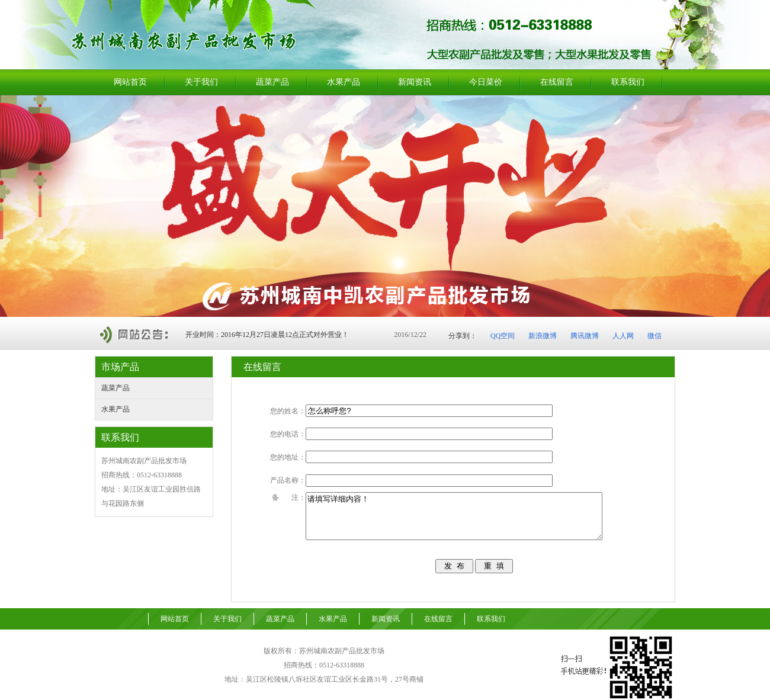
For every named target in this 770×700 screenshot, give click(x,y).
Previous (9, 206)
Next (758, 206)
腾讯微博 (585, 336)
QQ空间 (503, 336)
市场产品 (120, 367)
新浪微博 (543, 336)
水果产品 (115, 409)
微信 (654, 336)
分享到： (463, 336)
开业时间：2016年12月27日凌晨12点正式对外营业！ (267, 335)
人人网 (623, 336)
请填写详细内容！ (472, 514)
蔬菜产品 (115, 388)
